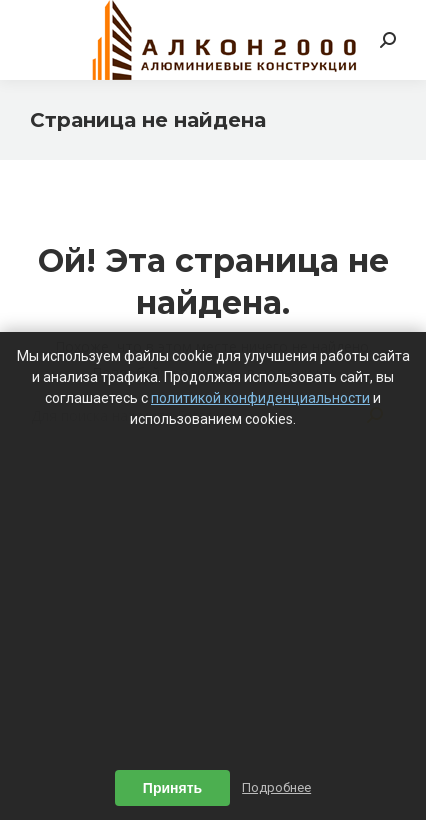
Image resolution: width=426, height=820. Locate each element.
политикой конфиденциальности (260, 398)
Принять (172, 788)
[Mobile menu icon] (42, 40)
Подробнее (276, 787)
